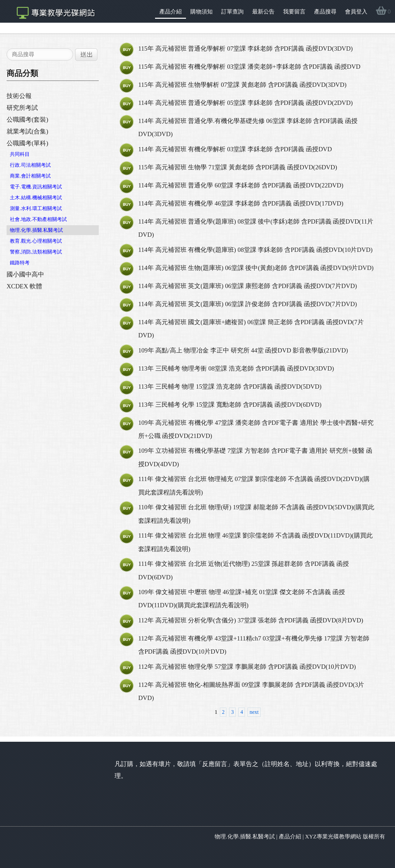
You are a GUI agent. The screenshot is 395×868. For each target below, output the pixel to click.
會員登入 (356, 12)
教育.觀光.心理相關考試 (36, 241)
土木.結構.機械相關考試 (36, 198)
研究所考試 (22, 108)
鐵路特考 (20, 263)
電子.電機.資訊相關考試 (36, 187)
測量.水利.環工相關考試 (36, 208)
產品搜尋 (325, 12)
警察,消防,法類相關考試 (36, 252)
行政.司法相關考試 (30, 165)
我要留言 (294, 12)
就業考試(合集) (27, 131)
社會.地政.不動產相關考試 (38, 219)
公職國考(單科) (27, 143)
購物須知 (201, 12)
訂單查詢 (232, 12)
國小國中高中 (25, 274)
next (254, 712)
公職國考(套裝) (27, 120)
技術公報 (19, 96)
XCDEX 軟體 (24, 286)
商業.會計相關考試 (30, 176)
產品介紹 (171, 12)
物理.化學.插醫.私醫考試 (36, 230)
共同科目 (20, 154)
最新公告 (263, 12)
